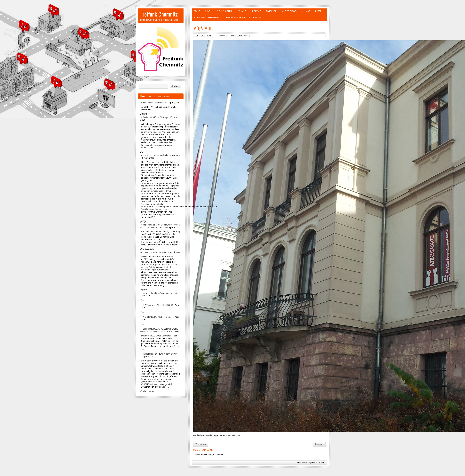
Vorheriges (201, 444)
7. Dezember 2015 (203, 36)
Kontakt (257, 11)
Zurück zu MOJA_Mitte (204, 450)
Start (197, 11)
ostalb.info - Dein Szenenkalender (159, 293)
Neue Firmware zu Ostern (155, 252)
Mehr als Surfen (223, 11)
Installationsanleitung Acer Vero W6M (161, 354)
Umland (306, 11)
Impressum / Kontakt (317, 463)
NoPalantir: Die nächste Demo (157, 317)
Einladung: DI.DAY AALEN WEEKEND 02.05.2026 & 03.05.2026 (159, 330)
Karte (318, 11)
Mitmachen (242, 11)
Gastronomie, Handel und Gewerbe (243, 17)
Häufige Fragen (289, 11)
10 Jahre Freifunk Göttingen (156, 117)
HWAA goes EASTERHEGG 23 (157, 305)
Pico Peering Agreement (207, 17)
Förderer (271, 11)
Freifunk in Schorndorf (154, 103)
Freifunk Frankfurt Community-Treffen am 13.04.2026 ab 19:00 (160, 226)
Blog (207, 11)
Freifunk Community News (156, 96)
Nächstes (319, 444)
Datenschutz (302, 463)
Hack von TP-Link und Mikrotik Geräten (161, 155)
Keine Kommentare (240, 36)
